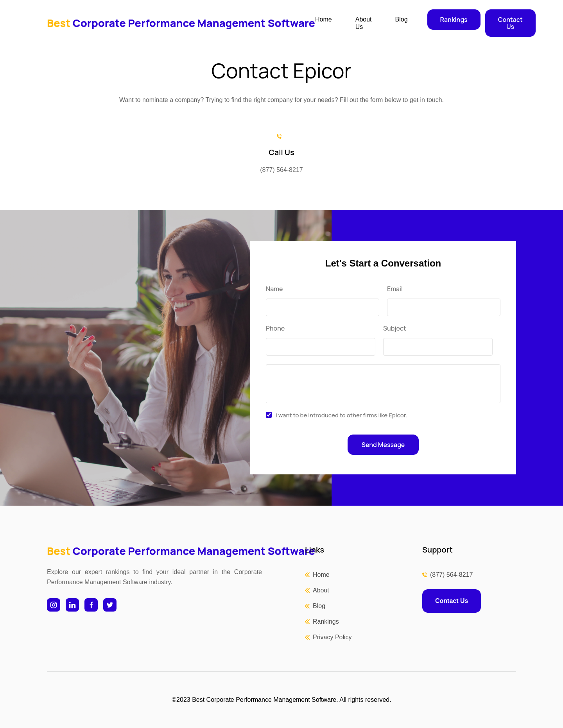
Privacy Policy (332, 637)
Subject (395, 328)
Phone (275, 328)
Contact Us (510, 23)
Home (324, 19)
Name (274, 289)
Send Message (383, 445)
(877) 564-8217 (451, 575)
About (321, 590)
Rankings (454, 20)
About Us (364, 23)
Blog (402, 19)
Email (395, 289)
